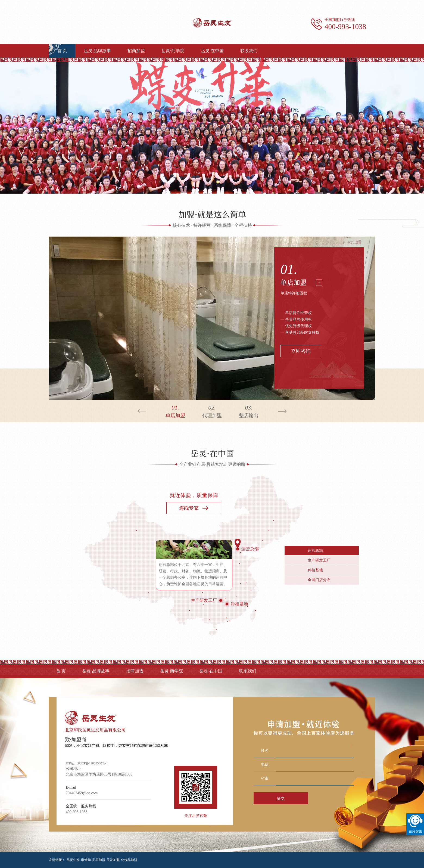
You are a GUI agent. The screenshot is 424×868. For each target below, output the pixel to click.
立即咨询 (301, 351)
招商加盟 (136, 51)
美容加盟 (99, 860)
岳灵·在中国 (212, 51)
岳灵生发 (73, 860)
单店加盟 (294, 283)
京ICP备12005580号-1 (93, 763)
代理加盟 (212, 411)
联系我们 (249, 51)
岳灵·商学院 (173, 51)
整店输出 (249, 411)
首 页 (62, 51)
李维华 (86, 860)
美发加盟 (113, 860)
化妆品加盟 (129, 860)
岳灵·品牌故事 (97, 51)
